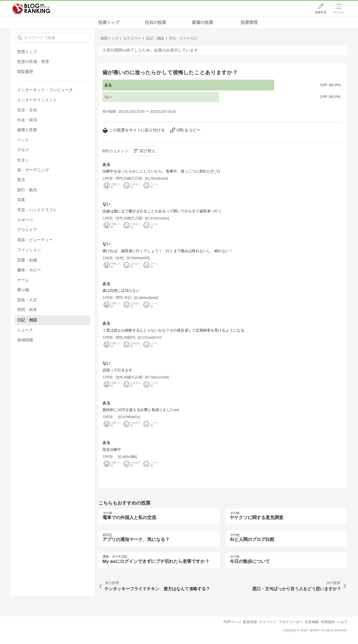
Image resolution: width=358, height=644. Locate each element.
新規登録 (250, 622)
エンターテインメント (37, 100)
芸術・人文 (27, 300)
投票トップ (109, 23)
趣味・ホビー (29, 270)
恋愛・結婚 (27, 260)
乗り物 (23, 290)
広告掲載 (312, 622)
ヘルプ (342, 622)
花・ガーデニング (33, 170)
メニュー (339, 12)
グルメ (23, 150)
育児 (21, 180)
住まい (23, 160)
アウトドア (27, 230)
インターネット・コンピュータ (45, 90)
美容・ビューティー (35, 240)
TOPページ (232, 622)
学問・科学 (27, 310)
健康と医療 (27, 130)
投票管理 (249, 23)
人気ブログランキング (31, 8)
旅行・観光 (27, 190)
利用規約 (328, 622)
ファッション (29, 250)
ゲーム (23, 280)
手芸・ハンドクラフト (37, 210)
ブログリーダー (291, 622)
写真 (21, 200)
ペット (23, 140)
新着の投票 (202, 23)
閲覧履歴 (25, 72)
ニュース (25, 330)
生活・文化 (27, 110)
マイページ (268, 622)
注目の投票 (156, 23)
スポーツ (25, 220)
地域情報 (25, 340)
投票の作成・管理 (33, 62)
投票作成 (321, 12)
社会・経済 (27, 120)
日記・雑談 (27, 320)
